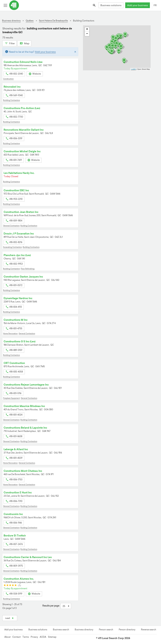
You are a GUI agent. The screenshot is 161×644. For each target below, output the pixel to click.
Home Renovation (10, 333)
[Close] (75, 52)
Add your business (138, 5)
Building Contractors (11, 100)
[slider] (10, 586)
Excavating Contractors (12, 247)
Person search (106, 630)
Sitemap (52, 637)
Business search (61, 630)
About (7, 637)
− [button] (87, 34)
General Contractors (11, 226)
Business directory (84, 630)
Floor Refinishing (28, 269)
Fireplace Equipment (11, 398)
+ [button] (87, 29)
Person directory (127, 630)
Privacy (34, 637)
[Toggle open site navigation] (5, 5)
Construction (8, 79)
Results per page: (51, 606)
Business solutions (111, 5)
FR (155, 5)
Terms (26, 637)
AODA (43, 637)
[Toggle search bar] (94, 5)
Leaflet (133, 69)
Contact (16, 637)
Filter (10, 43)
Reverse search (149, 630)
